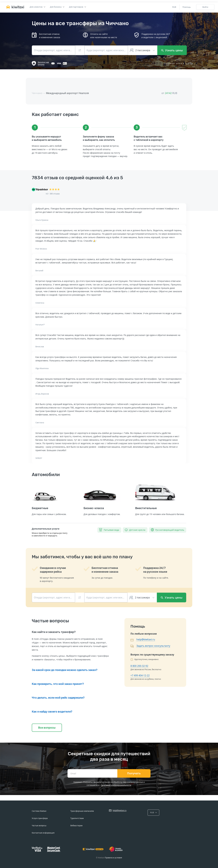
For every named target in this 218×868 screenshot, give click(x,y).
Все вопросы (47, 728)
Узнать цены (172, 50)
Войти (205, 7)
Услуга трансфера (40, 818)
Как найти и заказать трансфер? (54, 632)
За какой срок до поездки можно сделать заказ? (65, 670)
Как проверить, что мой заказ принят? (58, 684)
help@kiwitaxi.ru (146, 639)
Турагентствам (77, 818)
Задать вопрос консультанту (153, 646)
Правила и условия (113, 858)
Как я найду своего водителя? (52, 712)
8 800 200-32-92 (139, 666)
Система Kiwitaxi (39, 811)
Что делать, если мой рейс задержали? (58, 698)
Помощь (187, 7)
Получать (134, 773)
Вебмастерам (76, 826)
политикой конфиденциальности (116, 785)
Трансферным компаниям (82, 811)
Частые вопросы (39, 826)
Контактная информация (43, 833)
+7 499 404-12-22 (140, 675)
